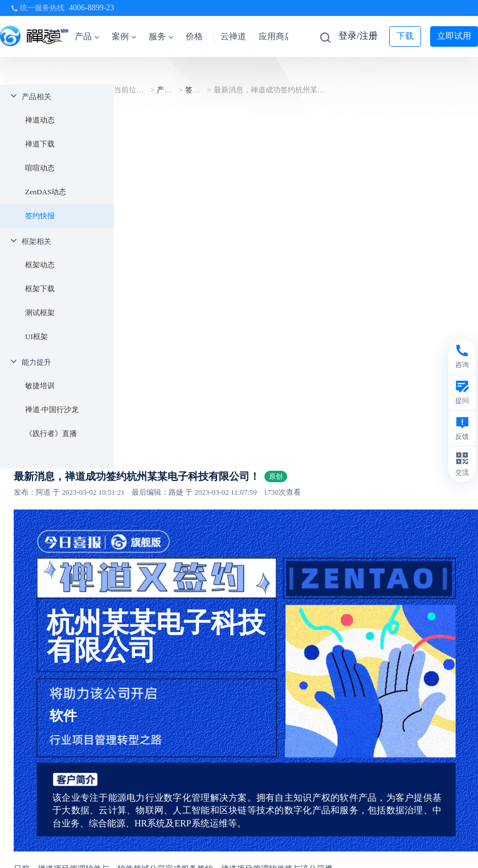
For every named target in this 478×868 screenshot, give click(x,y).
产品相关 (36, 97)
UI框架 (36, 337)
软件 (63, 716)
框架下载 (40, 289)
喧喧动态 (40, 168)
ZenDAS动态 (46, 192)
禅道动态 (40, 120)
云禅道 (233, 36)
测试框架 (40, 313)
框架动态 (40, 265)
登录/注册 (358, 36)
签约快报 (40, 216)
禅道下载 (40, 144)
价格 (194, 36)
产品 (87, 36)
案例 (124, 36)
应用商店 (276, 36)
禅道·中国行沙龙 (52, 409)
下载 (405, 36)
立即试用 (454, 36)
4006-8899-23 (91, 8)
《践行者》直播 (51, 433)
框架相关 (36, 241)
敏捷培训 (40, 386)
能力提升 (36, 362)
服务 (161, 36)
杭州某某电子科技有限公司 (156, 636)
